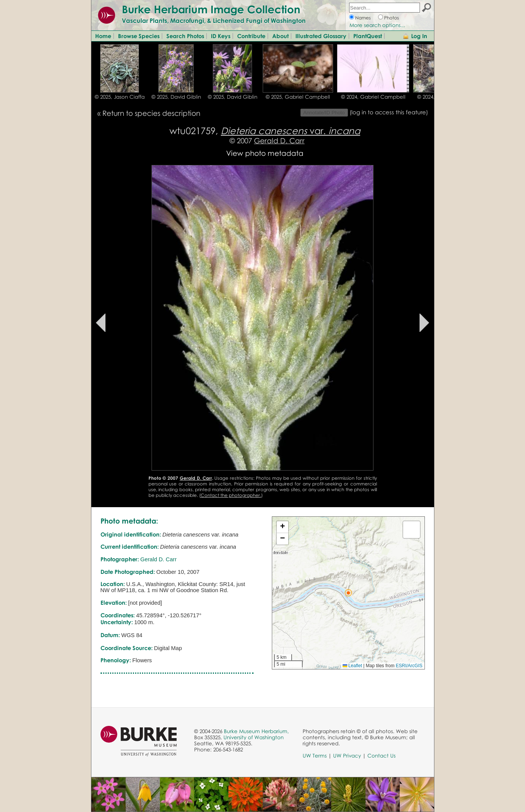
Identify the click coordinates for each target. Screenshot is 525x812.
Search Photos (185, 36)
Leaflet (352, 666)
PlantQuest (368, 36)
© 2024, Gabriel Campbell (373, 97)
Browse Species (139, 36)
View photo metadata (265, 153)
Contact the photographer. (231, 495)
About (280, 36)
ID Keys (221, 36)
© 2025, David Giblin (176, 97)
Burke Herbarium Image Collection (211, 9)
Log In (419, 36)
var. (290, 131)
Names (363, 18)
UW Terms (315, 756)
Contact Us (381, 756)
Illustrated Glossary (321, 36)
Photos (392, 18)
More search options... (377, 25)
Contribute (251, 36)
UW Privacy (347, 756)
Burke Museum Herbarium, (256, 731)
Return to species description (151, 113)
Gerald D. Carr (279, 140)
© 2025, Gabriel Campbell (298, 97)
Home (103, 36)
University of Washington (254, 737)
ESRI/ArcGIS (409, 666)
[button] (348, 593)
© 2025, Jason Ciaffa (120, 97)
